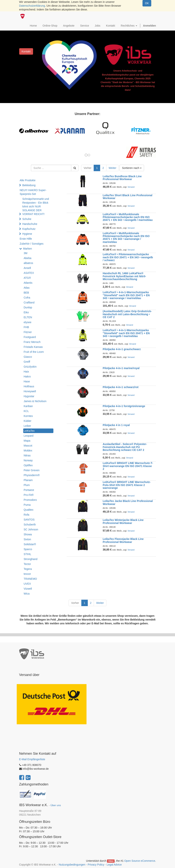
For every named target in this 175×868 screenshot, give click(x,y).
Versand (131, 187)
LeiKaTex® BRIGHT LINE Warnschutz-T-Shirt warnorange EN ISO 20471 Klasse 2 (128, 466)
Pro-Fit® (29, 495)
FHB (26, 327)
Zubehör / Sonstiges (32, 244)
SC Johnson (31, 529)
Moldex (28, 451)
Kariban (28, 406)
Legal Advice (114, 865)
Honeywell (30, 391)
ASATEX (29, 273)
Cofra (27, 298)
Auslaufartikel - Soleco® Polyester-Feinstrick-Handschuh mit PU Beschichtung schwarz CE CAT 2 (125, 447)
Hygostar (29, 396)
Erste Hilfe (26, 239)
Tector (27, 564)
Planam (28, 480)
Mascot (28, 446)
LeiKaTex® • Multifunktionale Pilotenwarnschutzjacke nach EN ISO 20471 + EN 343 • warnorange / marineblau (126, 238)
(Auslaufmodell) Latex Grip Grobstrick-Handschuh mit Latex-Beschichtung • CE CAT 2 (127, 314)
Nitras (27, 455)
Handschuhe (30, 224)
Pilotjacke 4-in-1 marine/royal (121, 368)
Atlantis (28, 283)
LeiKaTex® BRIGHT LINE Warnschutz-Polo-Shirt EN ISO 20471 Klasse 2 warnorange (127, 485)
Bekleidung (29, 185)
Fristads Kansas (33, 347)
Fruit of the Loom (34, 352)
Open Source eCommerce (140, 861)
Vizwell (28, 589)
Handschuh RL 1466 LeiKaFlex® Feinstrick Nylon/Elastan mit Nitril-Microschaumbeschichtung (124, 276)
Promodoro (30, 500)
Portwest (29, 490)
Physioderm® (32, 475)
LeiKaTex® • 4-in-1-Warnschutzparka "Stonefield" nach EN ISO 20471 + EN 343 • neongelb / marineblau (126, 333)
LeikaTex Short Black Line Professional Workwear (128, 197)
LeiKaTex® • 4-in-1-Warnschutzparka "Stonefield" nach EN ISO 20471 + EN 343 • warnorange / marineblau (126, 295)
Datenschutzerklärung (32, 6)
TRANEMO (30, 579)
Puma (27, 505)
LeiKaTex (29, 431)
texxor (27, 574)
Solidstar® (30, 544)
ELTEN (28, 317)
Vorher (87, 168)
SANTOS (29, 520)
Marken (27, 249)
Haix (26, 372)
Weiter (112, 168)
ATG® (27, 278)
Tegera (28, 569)
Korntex (28, 416)
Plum (27, 485)
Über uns (56, 805)
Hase (27, 381)
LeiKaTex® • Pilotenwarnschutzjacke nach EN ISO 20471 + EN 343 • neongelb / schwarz (128, 257)
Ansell (27, 268)
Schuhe (27, 219)
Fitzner (28, 332)
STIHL (28, 554)
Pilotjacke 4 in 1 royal (116, 425)
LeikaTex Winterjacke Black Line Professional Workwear (123, 521)
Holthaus (29, 386)
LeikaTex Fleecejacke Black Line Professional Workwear (123, 540)
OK (147, 3)
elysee (28, 322)
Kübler (28, 421)
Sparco (28, 549)
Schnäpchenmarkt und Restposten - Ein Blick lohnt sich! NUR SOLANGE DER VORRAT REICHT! (36, 206)
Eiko (26, 312)
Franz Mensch (32, 342)
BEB (26, 293)
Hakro (27, 377)
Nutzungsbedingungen (72, 865)
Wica (27, 594)
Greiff (27, 362)
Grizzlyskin (30, 367)
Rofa (27, 515)
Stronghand (31, 559)
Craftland (29, 302)
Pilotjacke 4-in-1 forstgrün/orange (124, 406)
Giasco (28, 357)
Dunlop (28, 307)
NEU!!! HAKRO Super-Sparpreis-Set (33, 192)
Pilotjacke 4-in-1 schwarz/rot (121, 387)
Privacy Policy (96, 865)
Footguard (30, 337)
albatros (29, 263)
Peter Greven (32, 470)
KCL (26, 411)
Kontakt (26, 51)
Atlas (27, 288)
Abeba (28, 258)
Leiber (27, 426)
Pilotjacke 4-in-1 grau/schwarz (122, 349)
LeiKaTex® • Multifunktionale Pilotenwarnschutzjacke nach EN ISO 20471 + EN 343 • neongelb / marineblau (128, 217)
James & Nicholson (35, 401)
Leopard (29, 436)
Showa (28, 534)
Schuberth (30, 525)
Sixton (27, 539)
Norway (28, 460)
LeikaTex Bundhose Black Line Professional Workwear (122, 178)
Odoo (111, 861)
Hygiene (27, 234)
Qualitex (29, 510)
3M (26, 253)
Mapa (27, 441)
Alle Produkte (28, 180)
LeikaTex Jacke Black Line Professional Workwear (128, 502)
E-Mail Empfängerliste (32, 759)
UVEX (27, 584)
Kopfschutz (29, 229)
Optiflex (28, 465)
